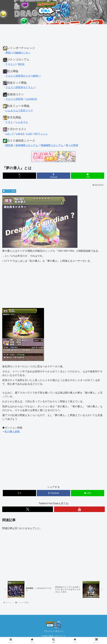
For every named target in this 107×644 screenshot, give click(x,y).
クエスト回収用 (14, 99)
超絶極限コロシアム (27, 145)
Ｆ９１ (9, 122)
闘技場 (9, 145)
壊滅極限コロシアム (52, 145)
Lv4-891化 (31, 99)
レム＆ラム (22, 122)
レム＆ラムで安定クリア (19, 111)
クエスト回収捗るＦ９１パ (20, 87)
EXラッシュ (41, 134)
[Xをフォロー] (28, 509)
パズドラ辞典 (9, 191)
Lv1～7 (9, 134)
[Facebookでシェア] (53, 176)
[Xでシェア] (19, 176)
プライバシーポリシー (53, 631)
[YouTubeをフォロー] (79, 509)
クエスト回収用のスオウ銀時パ (23, 76)
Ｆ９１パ (10, 64)
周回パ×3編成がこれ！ (18, 53)
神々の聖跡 (72, 145)
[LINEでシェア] (88, 176)
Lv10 (29, 134)
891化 (21, 64)
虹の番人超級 (12, 431)
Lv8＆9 (20, 134)
